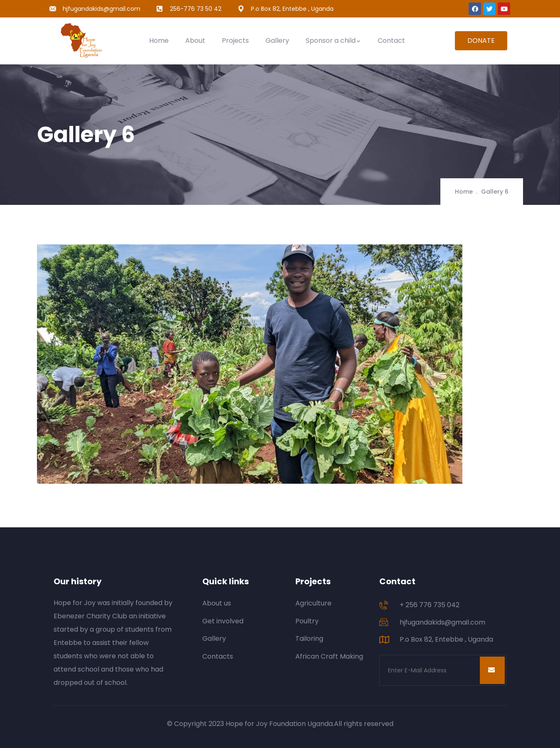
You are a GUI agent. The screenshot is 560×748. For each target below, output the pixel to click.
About (195, 41)
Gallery (277, 41)
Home (159, 41)
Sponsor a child (333, 41)
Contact (391, 41)
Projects (235, 41)
